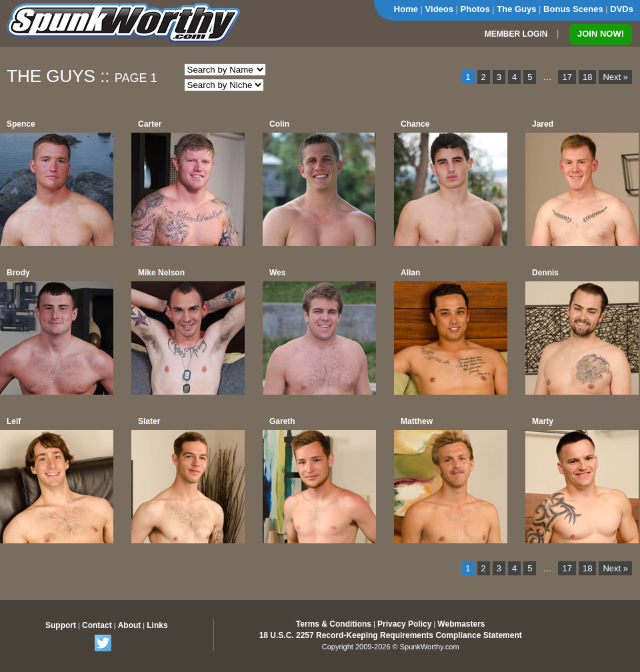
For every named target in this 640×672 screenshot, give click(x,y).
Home (406, 9)
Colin (279, 124)
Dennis (545, 273)
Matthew (417, 421)
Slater (149, 421)
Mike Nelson (161, 273)
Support (61, 625)
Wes (277, 273)
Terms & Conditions (334, 624)
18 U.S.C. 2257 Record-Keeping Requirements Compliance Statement (391, 635)
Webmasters (461, 624)
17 (567, 77)
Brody (18, 273)
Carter (150, 124)
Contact (97, 625)
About (130, 625)
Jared (543, 124)
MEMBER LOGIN (516, 34)
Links (157, 625)
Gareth (282, 421)
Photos (475, 9)
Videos (439, 9)
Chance (415, 124)
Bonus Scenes (573, 9)
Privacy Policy (404, 624)
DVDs (622, 9)
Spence (21, 124)
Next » (615, 77)
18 (587, 77)
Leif (14, 421)
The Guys (516, 9)
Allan (410, 273)
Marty (543, 421)
